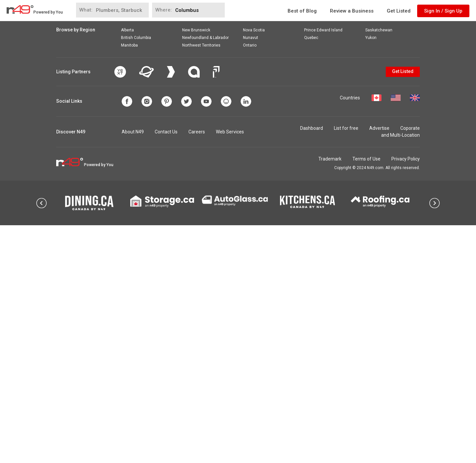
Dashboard (312, 366)
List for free (346, 366)
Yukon (371, 275)
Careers (197, 370)
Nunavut (251, 275)
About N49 (133, 370)
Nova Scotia (254, 268)
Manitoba (129, 283)
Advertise (379, 366)
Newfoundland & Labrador (205, 275)
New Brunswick (196, 268)
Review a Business (352, 11)
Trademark (330, 397)
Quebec (311, 275)
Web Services (230, 370)
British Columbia (136, 275)
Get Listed (399, 11)
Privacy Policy (406, 397)
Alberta (127, 268)
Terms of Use (366, 397)
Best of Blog (302, 11)
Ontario (250, 283)
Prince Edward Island (323, 268)
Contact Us (166, 370)
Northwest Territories (201, 283)
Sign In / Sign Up (443, 11)
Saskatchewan (379, 268)
